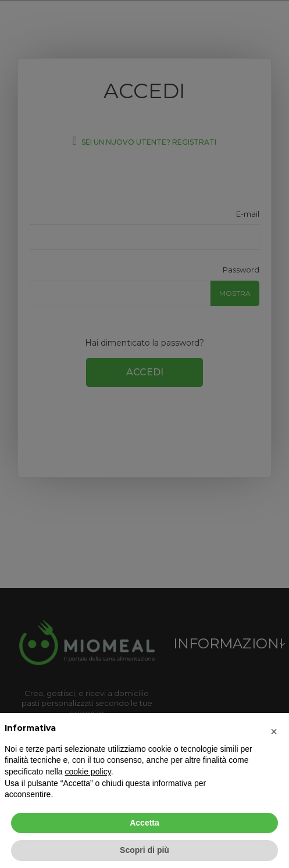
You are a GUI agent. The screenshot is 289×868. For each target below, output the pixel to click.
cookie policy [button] (88, 772)
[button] (274, 731)
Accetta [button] (144, 823)
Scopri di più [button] (144, 850)
